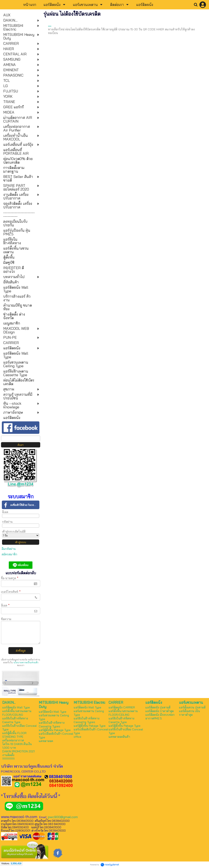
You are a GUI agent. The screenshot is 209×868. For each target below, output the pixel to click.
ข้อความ (6, 619)
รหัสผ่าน (7, 522)
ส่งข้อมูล (21, 651)
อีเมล (5, 512)
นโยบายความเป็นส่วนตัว (26, 662)
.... (50, 25)
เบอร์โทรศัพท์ (11, 592)
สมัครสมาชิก (9, 554)
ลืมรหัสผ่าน (9, 549)
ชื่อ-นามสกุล (10, 578)
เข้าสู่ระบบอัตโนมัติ (14, 532)
